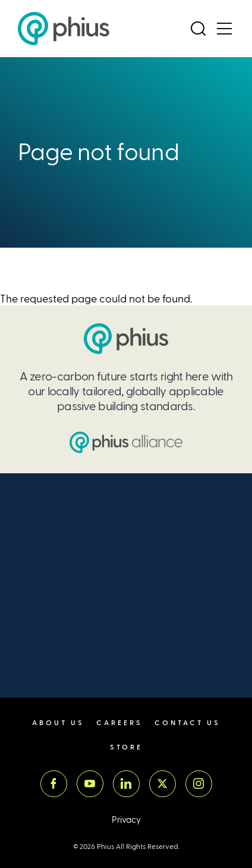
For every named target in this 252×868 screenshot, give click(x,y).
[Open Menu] (224, 29)
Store (126, 747)
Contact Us (188, 723)
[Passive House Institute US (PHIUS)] (126, 339)
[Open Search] (198, 29)
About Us (58, 723)
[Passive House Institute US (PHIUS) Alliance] (126, 442)
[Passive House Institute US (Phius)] (64, 29)
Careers (119, 723)
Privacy (126, 820)
